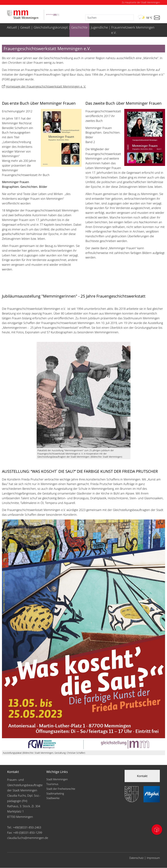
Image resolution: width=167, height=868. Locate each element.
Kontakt (142, 776)
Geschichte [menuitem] (79, 27)
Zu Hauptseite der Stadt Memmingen (141, 2)
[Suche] (110, 18)
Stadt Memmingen (57, 779)
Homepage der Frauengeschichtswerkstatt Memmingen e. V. (46, 86)
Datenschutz (136, 858)
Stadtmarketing (55, 794)
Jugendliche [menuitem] (99, 27)
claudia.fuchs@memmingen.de (28, 838)
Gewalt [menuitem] (25, 27)
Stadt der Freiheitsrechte (61, 789)
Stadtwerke (53, 798)
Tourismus (52, 784)
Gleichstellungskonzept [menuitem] (51, 27)
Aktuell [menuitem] (12, 27)
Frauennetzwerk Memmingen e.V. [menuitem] (133, 30)
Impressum (153, 858)
